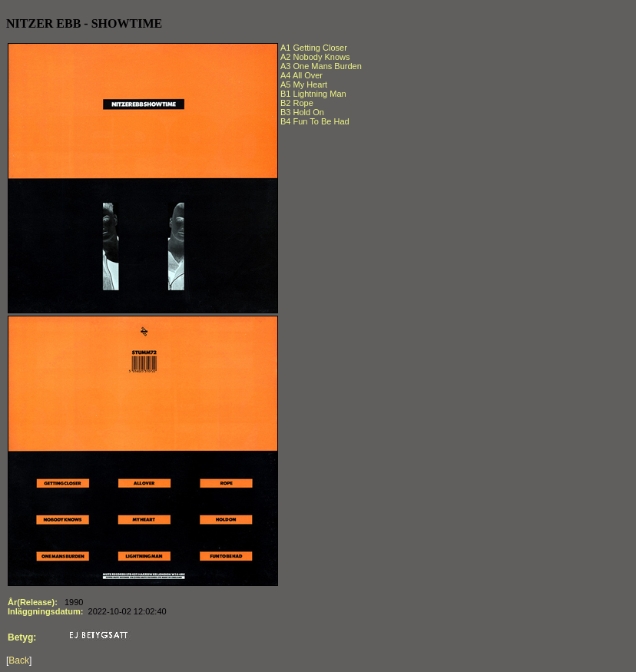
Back (19, 660)
